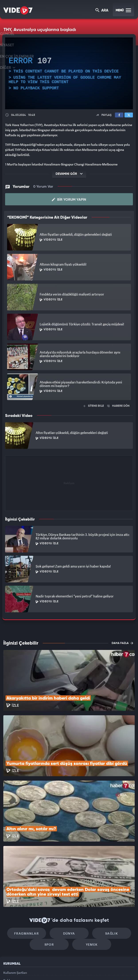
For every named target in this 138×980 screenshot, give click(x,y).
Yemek (89, 886)
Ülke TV (66, 969)
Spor (52, 886)
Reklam (9, 924)
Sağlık (107, 873)
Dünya (69, 873)
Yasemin (116, 969)
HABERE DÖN (118, 405)
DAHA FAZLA (122, 642)
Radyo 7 (34, 969)
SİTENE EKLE (94, 405)
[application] (69, 73)
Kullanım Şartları (15, 914)
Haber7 (90, 969)
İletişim (9, 934)
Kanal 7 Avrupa (51, 969)
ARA (102, 11)
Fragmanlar (31, 873)
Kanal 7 (17, 969)
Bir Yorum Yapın (69, 199)
